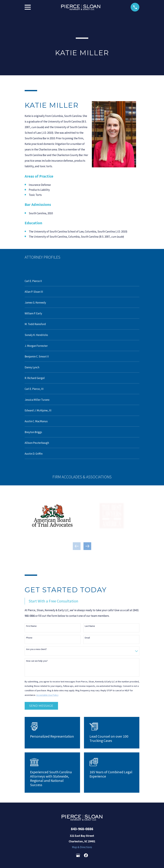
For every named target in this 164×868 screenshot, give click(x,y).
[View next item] (87, 546)
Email (87, 638)
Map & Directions (82, 847)
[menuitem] (82, 281)
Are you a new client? (36, 649)
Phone (29, 638)
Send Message (41, 706)
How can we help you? (37, 661)
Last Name (90, 626)
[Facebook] (86, 855)
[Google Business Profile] (78, 855)
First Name (31, 626)
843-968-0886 (82, 829)
